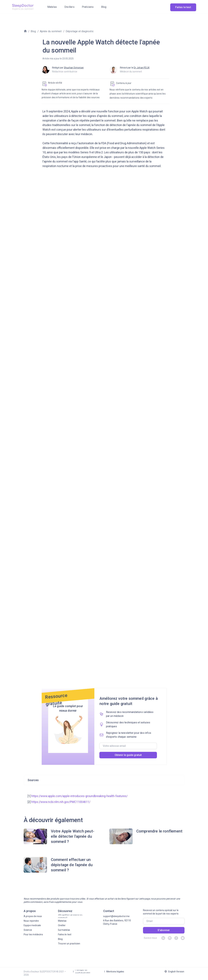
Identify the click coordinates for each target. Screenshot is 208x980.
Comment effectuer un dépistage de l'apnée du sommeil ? (72, 865)
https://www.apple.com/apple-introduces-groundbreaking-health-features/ (79, 796)
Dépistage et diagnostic (80, 31)
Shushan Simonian (74, 68)
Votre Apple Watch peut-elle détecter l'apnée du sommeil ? (73, 836)
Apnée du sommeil (51, 31)
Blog (33, 31)
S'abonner (164, 930)
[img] (23, 7)
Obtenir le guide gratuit (128, 755)
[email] (128, 746)
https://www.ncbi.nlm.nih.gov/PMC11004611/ (61, 802)
